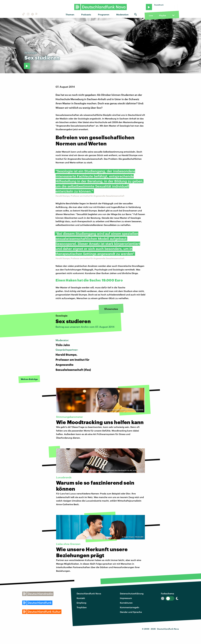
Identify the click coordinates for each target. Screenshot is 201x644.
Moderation (122, 14)
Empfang (81, 603)
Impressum (126, 598)
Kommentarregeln (130, 607)
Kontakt (81, 598)
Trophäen (82, 607)
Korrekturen (126, 603)
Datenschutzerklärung (132, 593)
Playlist (163, 15)
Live (151, 15)
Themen (70, 14)
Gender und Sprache (131, 612)
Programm (104, 14)
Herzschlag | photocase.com (189, 71)
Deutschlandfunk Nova (89, 593)
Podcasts (86, 14)
